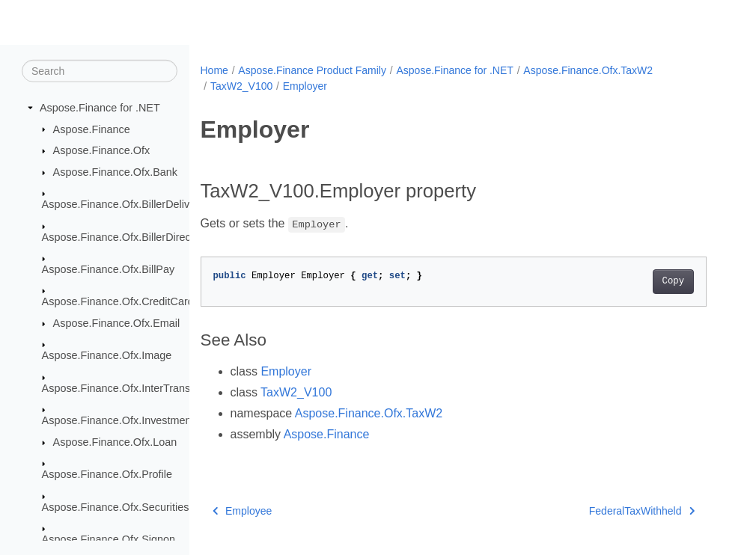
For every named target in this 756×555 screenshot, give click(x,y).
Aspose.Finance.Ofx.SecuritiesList (124, 507)
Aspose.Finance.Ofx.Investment (118, 420)
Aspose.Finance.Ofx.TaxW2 (588, 70)
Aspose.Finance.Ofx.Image (107, 355)
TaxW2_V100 (241, 86)
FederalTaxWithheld (642, 511)
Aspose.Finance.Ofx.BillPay (109, 269)
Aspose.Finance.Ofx (102, 150)
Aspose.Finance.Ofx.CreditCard (118, 301)
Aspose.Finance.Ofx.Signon (109, 539)
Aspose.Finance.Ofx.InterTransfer (122, 388)
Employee (243, 511)
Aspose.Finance (92, 129)
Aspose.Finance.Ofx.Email (117, 323)
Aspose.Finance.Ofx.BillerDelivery (124, 204)
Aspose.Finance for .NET (100, 108)
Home (214, 70)
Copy (673, 281)
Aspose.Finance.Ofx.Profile (107, 474)
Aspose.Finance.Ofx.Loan (115, 442)
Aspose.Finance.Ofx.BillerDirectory (125, 236)
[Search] (100, 71)
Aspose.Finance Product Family (312, 70)
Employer (305, 86)
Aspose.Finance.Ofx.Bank (115, 172)
